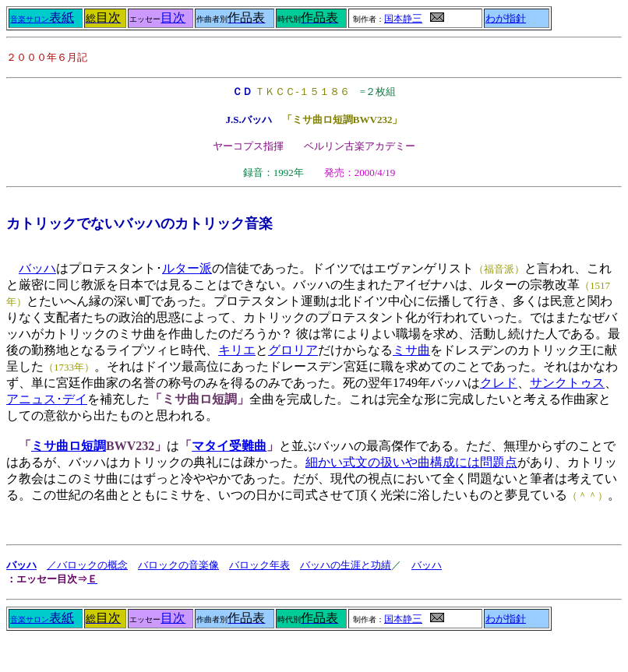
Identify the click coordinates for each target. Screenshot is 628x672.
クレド (499, 383)
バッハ (37, 268)
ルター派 (187, 268)
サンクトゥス (567, 383)
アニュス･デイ (47, 399)
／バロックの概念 (87, 565)
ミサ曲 (411, 350)
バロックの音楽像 (178, 565)
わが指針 (506, 19)
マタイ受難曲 (229, 446)
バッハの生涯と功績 (346, 565)
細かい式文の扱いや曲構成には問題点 (411, 462)
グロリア (293, 350)
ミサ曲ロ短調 (69, 446)
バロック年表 (259, 565)
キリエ (237, 350)
